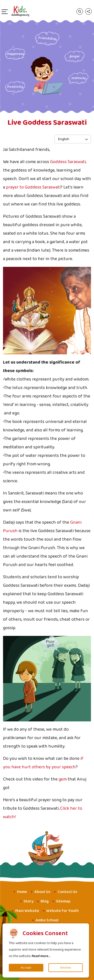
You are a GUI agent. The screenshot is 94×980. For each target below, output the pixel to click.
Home (22, 892)
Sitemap (63, 901)
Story (28, 901)
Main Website (27, 911)
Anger (75, 56)
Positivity (15, 87)
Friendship (47, 38)
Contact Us (67, 892)
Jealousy (78, 78)
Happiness (15, 54)
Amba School (47, 920)
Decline (66, 968)
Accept (26, 968)
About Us (42, 892)
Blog (45, 901)
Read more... (41, 956)
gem (63, 779)
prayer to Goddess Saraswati (33, 187)
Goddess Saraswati (68, 162)
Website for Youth (63, 911)
